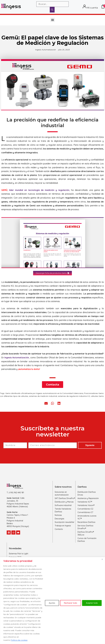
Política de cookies (19, 640)
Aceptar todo (92, 603)
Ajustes (52, 603)
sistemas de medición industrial (43, 396)
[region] (52, 600)
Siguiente (90, 445)
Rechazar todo (71, 603)
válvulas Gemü (97, 396)
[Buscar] (52, 10)
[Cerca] (102, 559)
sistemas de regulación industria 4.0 (74, 396)
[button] (52, 20)
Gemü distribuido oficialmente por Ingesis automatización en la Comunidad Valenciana (44, 393)
